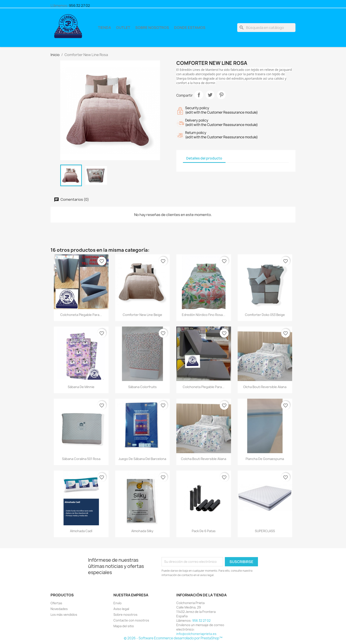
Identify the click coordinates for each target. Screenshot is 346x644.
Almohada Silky (142, 531)
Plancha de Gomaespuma (265, 459)
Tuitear (210, 95)
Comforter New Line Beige (142, 315)
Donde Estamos (190, 28)
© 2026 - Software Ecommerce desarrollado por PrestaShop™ (173, 638)
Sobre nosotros (152, 28)
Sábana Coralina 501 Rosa (81, 459)
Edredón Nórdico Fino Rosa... (204, 315)
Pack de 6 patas (204, 531)
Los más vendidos (64, 615)
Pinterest (221, 95)
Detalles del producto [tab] (204, 158)
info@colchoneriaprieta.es (196, 634)
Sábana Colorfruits (142, 387)
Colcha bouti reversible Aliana (204, 459)
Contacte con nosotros (131, 620)
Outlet (123, 28)
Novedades (59, 609)
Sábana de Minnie (81, 387)
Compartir (199, 95)
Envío (118, 603)
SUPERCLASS (265, 531)
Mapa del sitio (124, 626)
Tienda (104, 28)
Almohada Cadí (81, 531)
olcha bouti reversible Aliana (265, 387)
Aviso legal (121, 609)
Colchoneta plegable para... (81, 315)
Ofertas (56, 603)
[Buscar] (266, 28)
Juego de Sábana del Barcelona (142, 459)
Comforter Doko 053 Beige (265, 315)
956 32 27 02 (79, 6)
